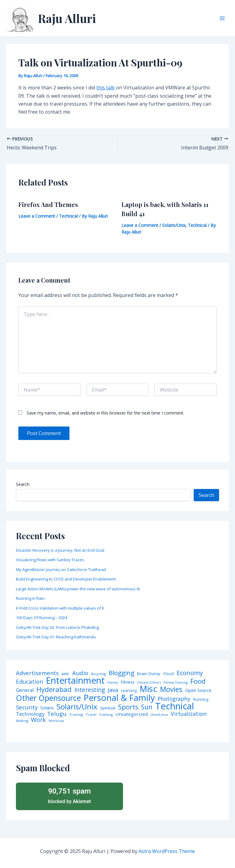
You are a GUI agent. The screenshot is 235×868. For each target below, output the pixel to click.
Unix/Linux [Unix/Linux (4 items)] (159, 715)
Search (23, 484)
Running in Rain (30, 598)
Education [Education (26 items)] (30, 682)
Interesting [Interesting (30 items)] (90, 690)
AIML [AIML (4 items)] (65, 674)
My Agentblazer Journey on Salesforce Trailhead (61, 569)
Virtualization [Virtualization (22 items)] (189, 714)
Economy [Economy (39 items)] (190, 673)
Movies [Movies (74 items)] (171, 690)
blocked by (69, 795)
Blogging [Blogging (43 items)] (121, 673)
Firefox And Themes (48, 204)
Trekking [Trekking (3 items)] (106, 715)
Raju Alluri (67, 18)
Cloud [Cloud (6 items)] (168, 674)
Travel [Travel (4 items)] (91, 715)
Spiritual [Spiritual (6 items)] (108, 708)
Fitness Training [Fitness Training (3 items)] (175, 683)
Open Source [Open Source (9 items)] (198, 690)
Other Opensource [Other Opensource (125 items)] (48, 698)
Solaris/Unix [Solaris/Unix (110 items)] (77, 707)
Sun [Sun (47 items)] (147, 707)
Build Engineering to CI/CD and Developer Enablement (66, 579)
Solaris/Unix (174, 225)
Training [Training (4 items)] (76, 715)
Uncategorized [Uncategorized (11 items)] (132, 714)
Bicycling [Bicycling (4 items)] (99, 674)
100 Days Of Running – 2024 (41, 618)
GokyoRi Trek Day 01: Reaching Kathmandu (56, 637)
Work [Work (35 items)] (38, 720)
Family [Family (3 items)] (113, 683)
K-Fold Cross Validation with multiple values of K (60, 608)
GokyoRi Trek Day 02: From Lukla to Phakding (57, 627)
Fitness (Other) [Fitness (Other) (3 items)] (149, 683)
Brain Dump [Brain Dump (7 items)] (149, 674)
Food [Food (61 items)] (198, 681)
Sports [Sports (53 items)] (128, 707)
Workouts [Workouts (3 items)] (56, 721)
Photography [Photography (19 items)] (174, 699)
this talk (106, 88)
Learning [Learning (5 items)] (129, 691)
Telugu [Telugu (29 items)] (57, 714)
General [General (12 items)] (25, 690)
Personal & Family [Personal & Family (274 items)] (119, 697)
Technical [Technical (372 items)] (175, 706)
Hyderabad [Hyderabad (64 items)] (54, 689)
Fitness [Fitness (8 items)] (128, 682)
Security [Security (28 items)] (27, 707)
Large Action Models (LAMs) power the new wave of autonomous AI (78, 589)
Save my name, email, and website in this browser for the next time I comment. (105, 413)
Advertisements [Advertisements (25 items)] (37, 673)
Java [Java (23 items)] (113, 690)
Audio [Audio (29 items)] (80, 673)
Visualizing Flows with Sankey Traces (50, 560)
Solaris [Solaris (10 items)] (47, 708)
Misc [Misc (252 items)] (148, 689)
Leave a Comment (37, 216)
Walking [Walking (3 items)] (22, 721)
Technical (68, 216)
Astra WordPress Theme (167, 851)
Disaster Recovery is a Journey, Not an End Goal (60, 550)
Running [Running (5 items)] (201, 700)
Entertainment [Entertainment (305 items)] (75, 680)
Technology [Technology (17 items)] (30, 714)
